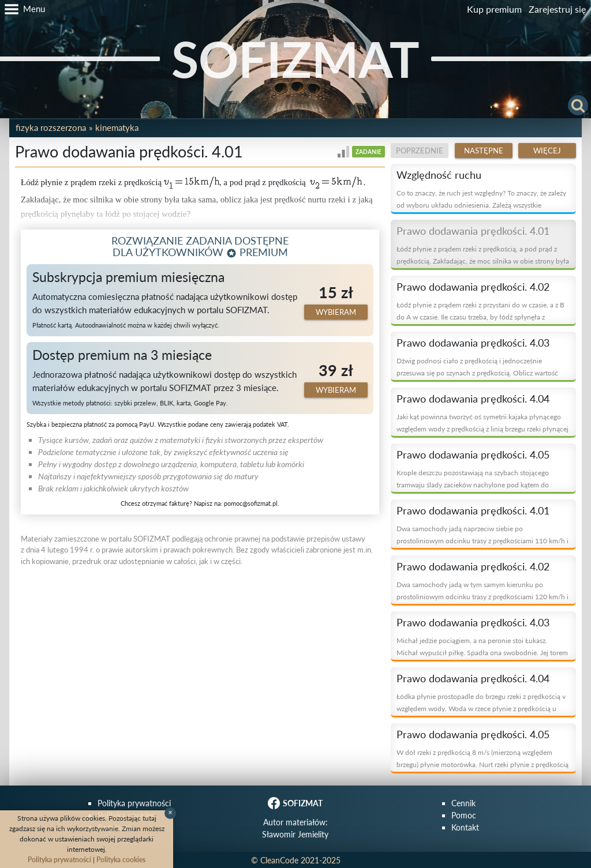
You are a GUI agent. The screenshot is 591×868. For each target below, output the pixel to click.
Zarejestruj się (557, 9)
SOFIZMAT (295, 59)
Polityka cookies (121, 860)
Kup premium (494, 9)
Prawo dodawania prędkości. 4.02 (473, 287)
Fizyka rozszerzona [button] (51, 127)
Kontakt (465, 827)
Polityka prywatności (134, 803)
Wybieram (336, 312)
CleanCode (279, 860)
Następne (484, 151)
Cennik (463, 803)
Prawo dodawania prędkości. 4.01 (473, 231)
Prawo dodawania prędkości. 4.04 (473, 399)
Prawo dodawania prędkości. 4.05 (473, 454)
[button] (23, 9)
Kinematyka (117, 127)
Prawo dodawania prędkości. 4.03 (473, 343)
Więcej (547, 151)
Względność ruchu (439, 175)
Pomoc (464, 815)
